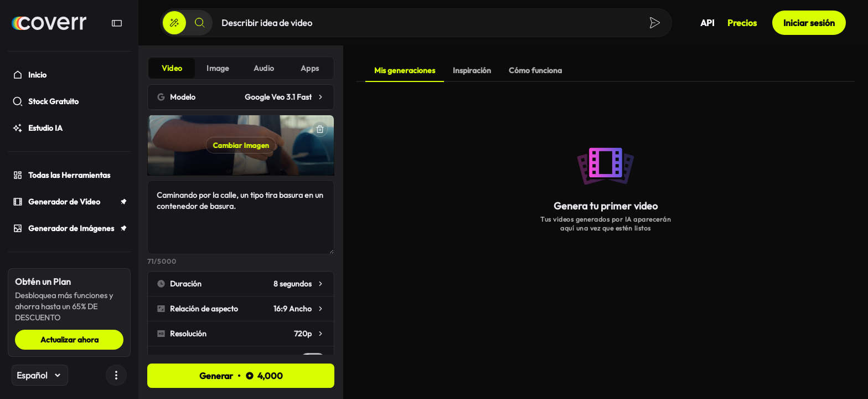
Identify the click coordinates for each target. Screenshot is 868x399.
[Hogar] (49, 23)
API (707, 23)
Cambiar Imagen (241, 145)
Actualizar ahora (69, 340)
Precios (742, 23)
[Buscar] (200, 23)
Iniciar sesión (809, 23)
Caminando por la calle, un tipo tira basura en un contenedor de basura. (241, 217)
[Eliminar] (320, 129)
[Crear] (174, 23)
